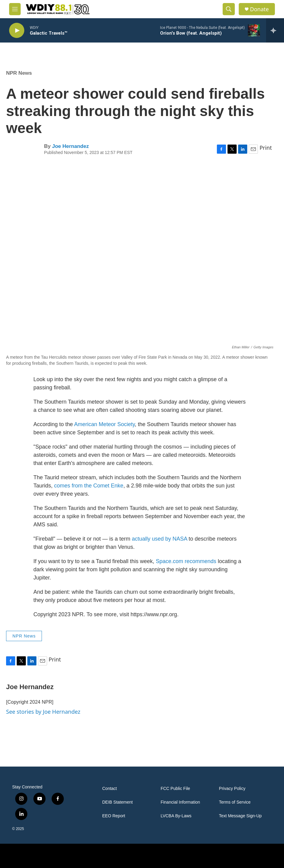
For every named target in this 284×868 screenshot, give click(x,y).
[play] (17, 31)
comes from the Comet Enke (89, 486)
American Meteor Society (104, 424)
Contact (110, 789)
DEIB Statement (118, 802)
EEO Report (114, 816)
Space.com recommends (186, 561)
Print (266, 148)
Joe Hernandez (70, 146)
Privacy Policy (232, 789)
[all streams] (275, 30)
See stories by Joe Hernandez (43, 712)
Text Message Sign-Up (240, 816)
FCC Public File (175, 789)
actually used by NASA (159, 539)
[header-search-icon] (229, 9)
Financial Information (180, 802)
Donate (259, 9)
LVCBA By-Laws (176, 816)
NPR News (19, 73)
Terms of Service (235, 802)
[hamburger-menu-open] (15, 9)
